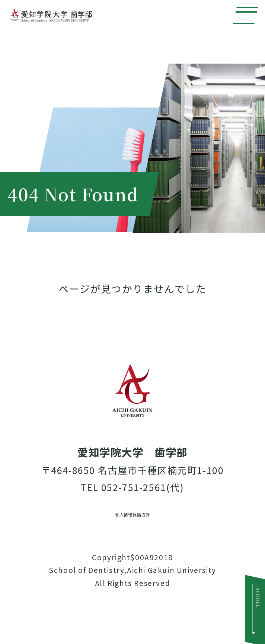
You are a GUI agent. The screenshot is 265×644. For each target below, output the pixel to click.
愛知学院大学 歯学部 (104, 32)
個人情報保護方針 (133, 534)
